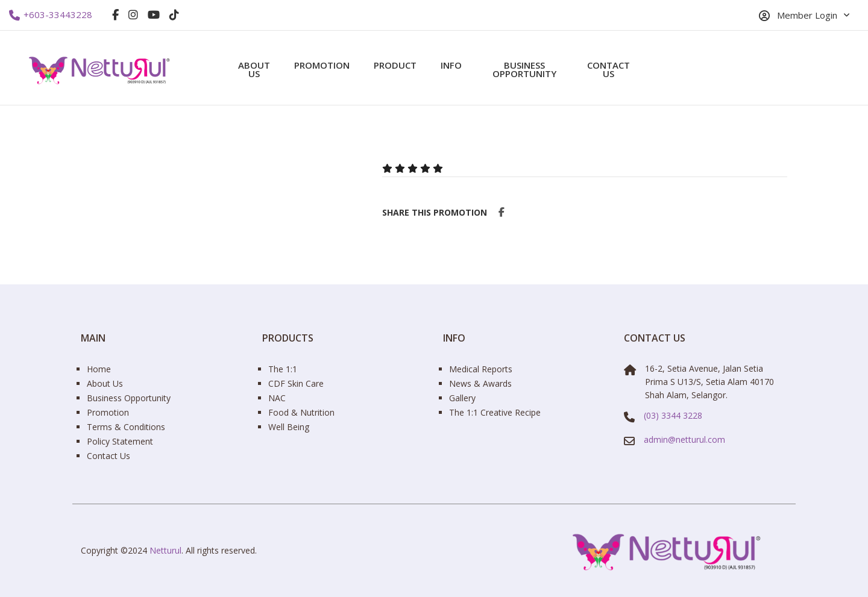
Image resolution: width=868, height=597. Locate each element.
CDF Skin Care (296, 383)
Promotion (322, 65)
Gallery (462, 398)
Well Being (289, 427)
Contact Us (609, 69)
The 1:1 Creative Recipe (495, 412)
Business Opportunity (524, 69)
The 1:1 (283, 369)
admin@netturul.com (684, 439)
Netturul (165, 550)
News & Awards (480, 383)
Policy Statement (120, 441)
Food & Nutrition (301, 412)
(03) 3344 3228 (673, 415)
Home (99, 369)
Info (451, 65)
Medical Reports (481, 369)
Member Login (798, 15)
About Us (254, 69)
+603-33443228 (51, 15)
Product (395, 65)
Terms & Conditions (126, 427)
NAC (277, 398)
